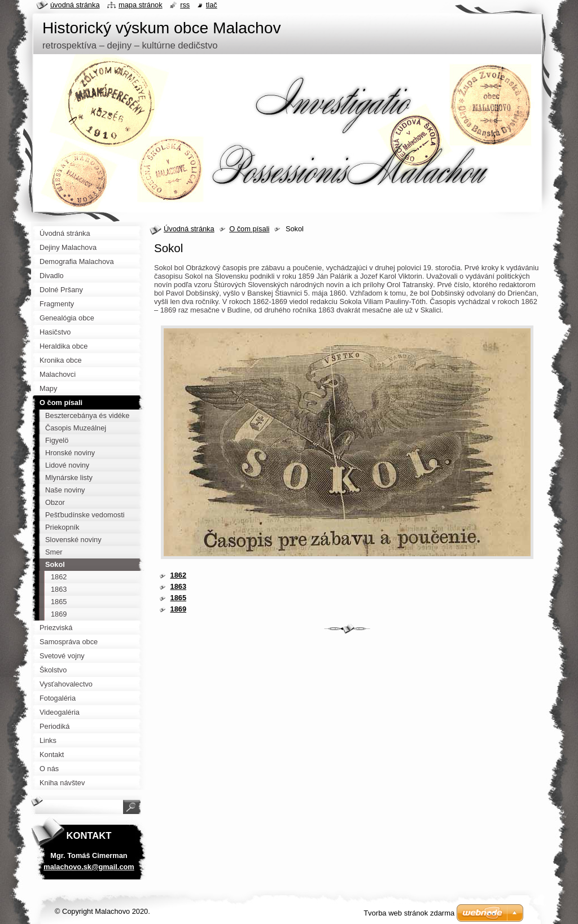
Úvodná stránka (189, 229)
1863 (178, 586)
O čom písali (249, 229)
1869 (178, 609)
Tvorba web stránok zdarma (409, 913)
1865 (178, 598)
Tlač (212, 5)
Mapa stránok (141, 5)
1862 (178, 575)
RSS (185, 5)
